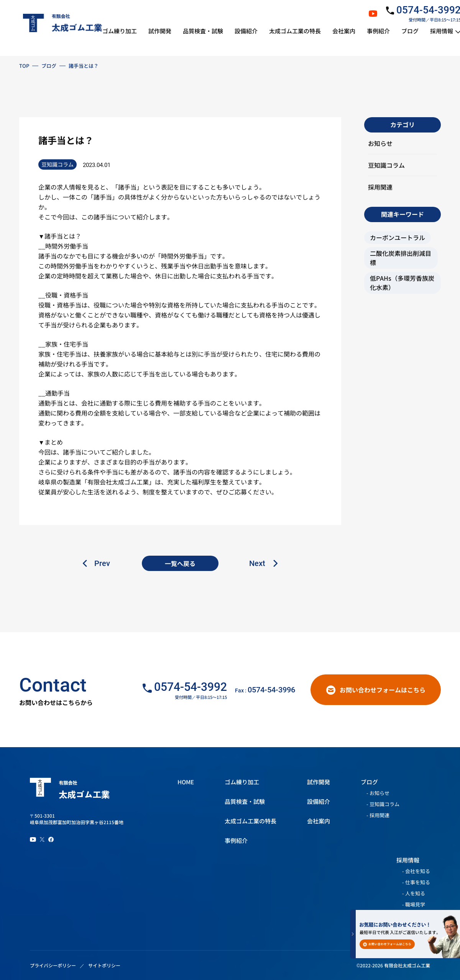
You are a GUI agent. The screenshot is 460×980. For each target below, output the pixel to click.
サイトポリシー (104, 965)
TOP (24, 66)
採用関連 (380, 187)
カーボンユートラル (398, 237)
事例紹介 (236, 840)
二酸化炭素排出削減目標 (401, 258)
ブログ (49, 66)
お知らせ (380, 143)
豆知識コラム (386, 165)
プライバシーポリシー (53, 965)
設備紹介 (319, 801)
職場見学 (415, 905)
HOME (186, 782)
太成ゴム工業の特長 (251, 821)
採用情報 (408, 860)
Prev (102, 563)
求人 (63, 187)
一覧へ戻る (180, 563)
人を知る (415, 893)
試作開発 (319, 782)
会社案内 (319, 821)
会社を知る (418, 871)
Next (257, 563)
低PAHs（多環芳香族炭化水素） (402, 283)
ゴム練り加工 (242, 782)
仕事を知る (418, 882)
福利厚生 (204, 482)
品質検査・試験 (245, 801)
